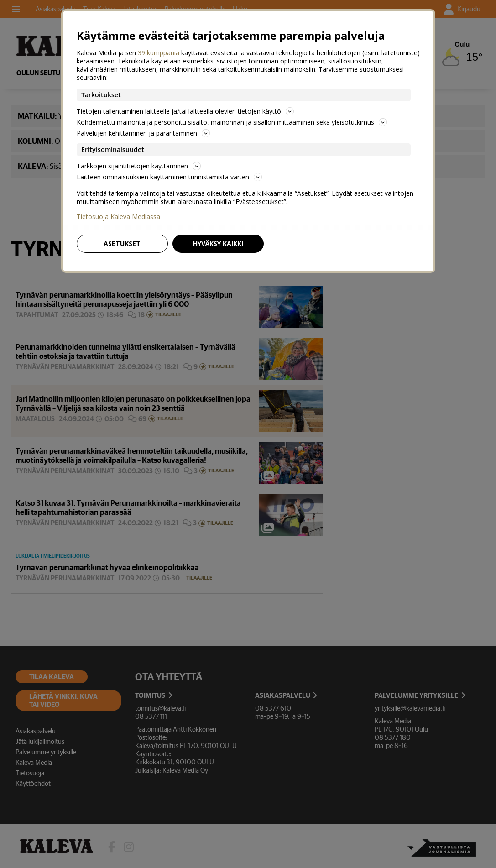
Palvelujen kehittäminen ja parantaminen (143, 133)
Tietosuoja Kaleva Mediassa (118, 217)
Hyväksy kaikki (218, 243)
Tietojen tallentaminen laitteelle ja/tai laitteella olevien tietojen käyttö (185, 111)
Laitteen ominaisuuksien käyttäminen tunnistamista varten (169, 177)
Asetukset (122, 243)
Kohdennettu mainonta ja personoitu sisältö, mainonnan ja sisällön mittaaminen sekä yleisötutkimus (232, 122)
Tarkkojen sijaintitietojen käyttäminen (139, 166)
